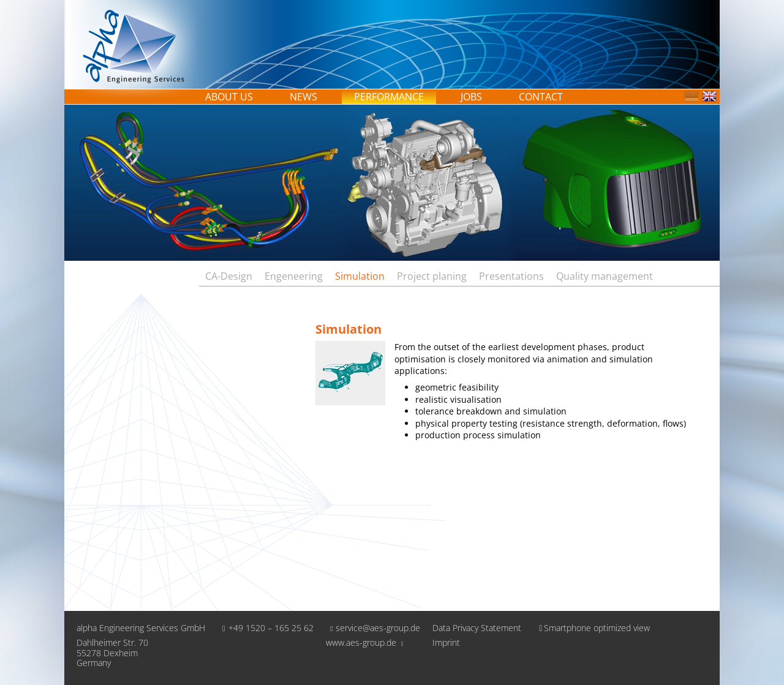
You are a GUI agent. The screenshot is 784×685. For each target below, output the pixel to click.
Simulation (360, 276)
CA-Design (229, 276)
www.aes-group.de (365, 642)
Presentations (511, 276)
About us (229, 97)
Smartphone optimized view (592, 628)
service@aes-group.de (373, 628)
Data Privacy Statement (477, 628)
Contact (541, 97)
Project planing (432, 276)
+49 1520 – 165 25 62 (266, 628)
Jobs (471, 97)
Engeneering (294, 276)
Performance (389, 97)
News (303, 97)
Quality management (605, 276)
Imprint (446, 643)
